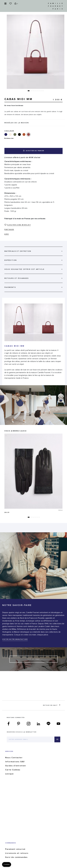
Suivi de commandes (16, 857)
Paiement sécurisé (15, 849)
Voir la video (33, 659)
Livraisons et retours (17, 853)
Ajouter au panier (34, 151)
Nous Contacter (14, 758)
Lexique (9, 774)
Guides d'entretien (16, 766)
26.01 (7, 513)
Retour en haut (52, 705)
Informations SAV (15, 762)
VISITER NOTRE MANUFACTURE (15, 639)
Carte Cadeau (13, 770)
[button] (29, 91)
